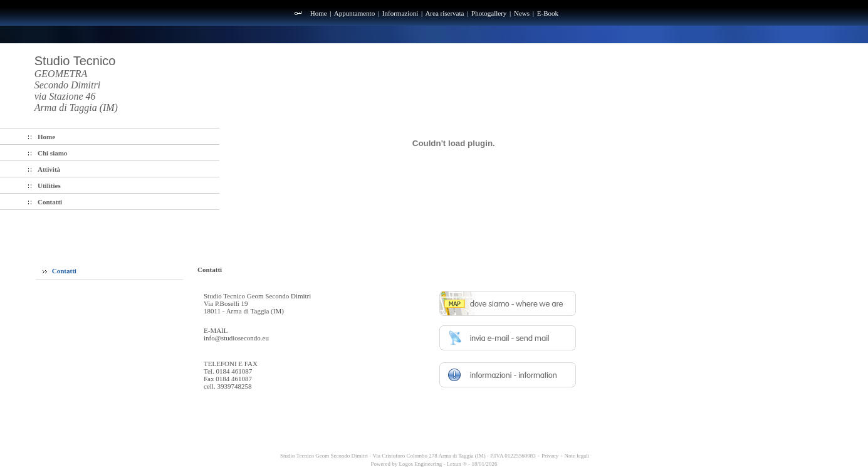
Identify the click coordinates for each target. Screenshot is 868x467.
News (522, 13)
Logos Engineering (421, 464)
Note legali (577, 456)
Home (319, 13)
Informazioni (400, 13)
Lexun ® (457, 464)
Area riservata (444, 13)
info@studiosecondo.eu (236, 338)
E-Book (548, 13)
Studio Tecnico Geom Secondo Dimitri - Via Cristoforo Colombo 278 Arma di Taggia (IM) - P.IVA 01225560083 (407, 456)
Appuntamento (354, 13)
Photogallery (489, 13)
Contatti (60, 271)
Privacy (550, 456)
